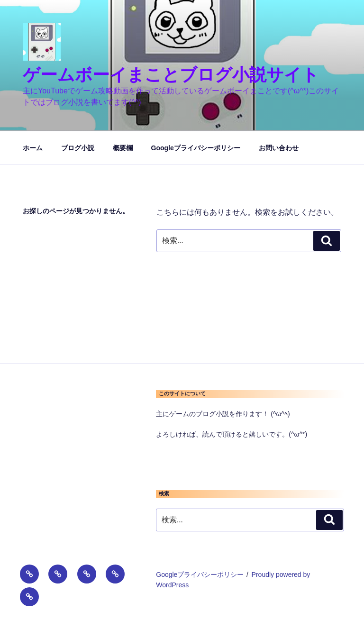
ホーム (33, 148)
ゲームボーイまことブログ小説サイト (171, 75)
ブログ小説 (78, 148)
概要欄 (123, 148)
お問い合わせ (279, 148)
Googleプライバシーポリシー (196, 148)
